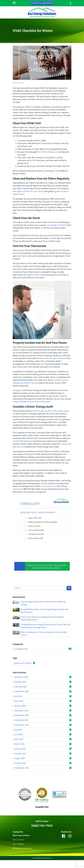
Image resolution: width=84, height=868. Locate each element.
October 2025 (20, 682)
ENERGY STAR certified (36, 275)
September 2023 (22, 715)
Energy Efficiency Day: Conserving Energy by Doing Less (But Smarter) (45, 611)
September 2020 (22, 768)
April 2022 (19, 739)
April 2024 (19, 701)
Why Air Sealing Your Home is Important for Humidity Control (44, 634)
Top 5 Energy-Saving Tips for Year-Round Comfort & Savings (43, 603)
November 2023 (21, 711)
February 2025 (21, 687)
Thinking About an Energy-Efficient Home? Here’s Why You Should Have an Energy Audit (46, 626)
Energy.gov (18, 390)
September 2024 (22, 691)
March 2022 (20, 744)
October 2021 (20, 754)
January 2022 (20, 749)
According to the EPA (56, 225)
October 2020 (20, 763)
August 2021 (20, 758)
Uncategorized (21, 649)
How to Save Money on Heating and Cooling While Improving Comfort (42, 618)
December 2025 (21, 677)
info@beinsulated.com (23, 848)
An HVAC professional (48, 152)
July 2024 (18, 696)
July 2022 (18, 730)
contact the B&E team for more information (32, 402)
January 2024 (20, 706)
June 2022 (19, 734)
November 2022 (21, 720)
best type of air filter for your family (28, 191)
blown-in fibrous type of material (52, 358)
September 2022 (22, 725)
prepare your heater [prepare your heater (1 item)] (25, 663)
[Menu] (14, 3)
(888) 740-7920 (42, 826)
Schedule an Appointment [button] (42, 3)
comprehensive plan (23, 441)
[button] (70, 3)
